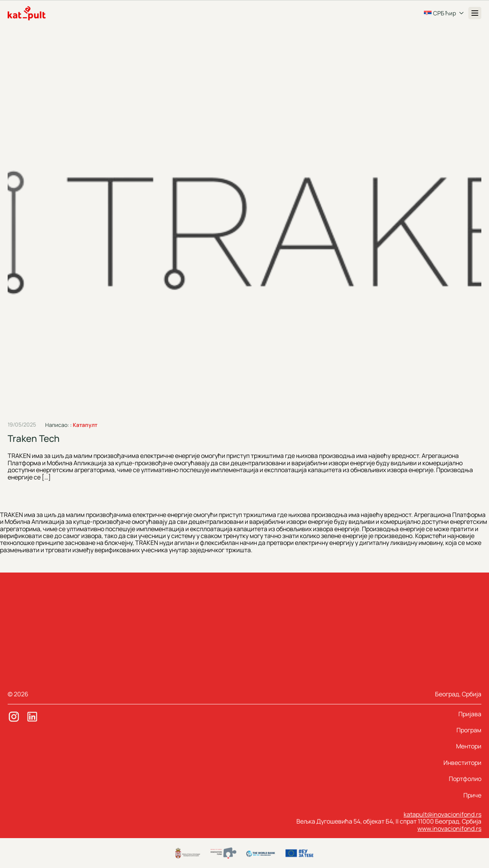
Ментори (469, 746)
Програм (469, 730)
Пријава (470, 714)
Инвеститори (462, 763)
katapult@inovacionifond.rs (442, 814)
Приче (472, 795)
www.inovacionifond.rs (449, 829)
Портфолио (465, 779)
